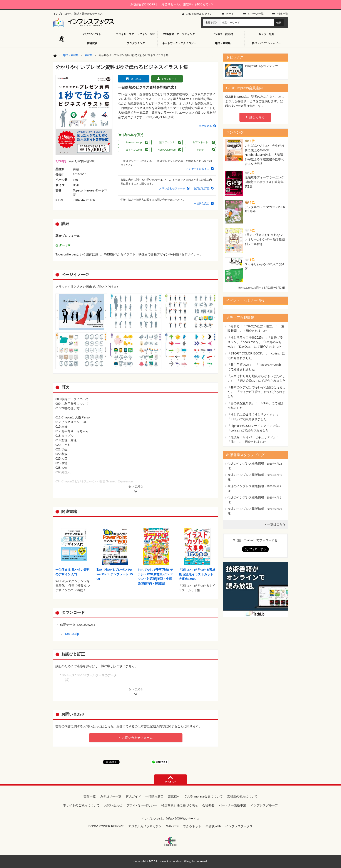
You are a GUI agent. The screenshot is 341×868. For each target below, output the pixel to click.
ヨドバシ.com (134, 150)
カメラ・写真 (266, 34)
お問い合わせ (113, 805)
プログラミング (136, 43)
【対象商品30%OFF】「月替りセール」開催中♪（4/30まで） (170, 4)
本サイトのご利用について (81, 805)
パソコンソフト (92, 34)
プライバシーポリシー (142, 805)
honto (200, 150)
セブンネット (200, 142)
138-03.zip (72, 634)
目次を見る (205, 126)
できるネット (192, 826)
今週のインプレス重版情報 (246, 463)
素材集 (89, 55)
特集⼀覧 (283, 14)
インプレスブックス (239, 826)
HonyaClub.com (167, 150)
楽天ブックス (167, 142)
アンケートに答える (198, 169)
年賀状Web (213, 826)
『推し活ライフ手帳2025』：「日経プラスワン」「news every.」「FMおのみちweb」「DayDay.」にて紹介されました (255, 342)
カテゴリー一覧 (111, 796)
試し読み (136, 79)
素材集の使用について (242, 796)
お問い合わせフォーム (172, 188)
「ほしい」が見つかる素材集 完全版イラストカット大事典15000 (197, 574)
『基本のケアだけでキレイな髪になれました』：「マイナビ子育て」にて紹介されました (256, 392)
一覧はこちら (276, 524)
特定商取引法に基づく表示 (180, 805)
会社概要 (208, 805)
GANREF (172, 826)
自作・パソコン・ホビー (266, 43)
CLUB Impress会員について (203, 796)
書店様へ (174, 796)
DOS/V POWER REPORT (106, 826)
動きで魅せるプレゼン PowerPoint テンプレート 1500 (115, 574)
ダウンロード (169, 79)
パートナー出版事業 (232, 805)
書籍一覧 (90, 796)
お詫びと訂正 (202, 188)
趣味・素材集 (223, 43)
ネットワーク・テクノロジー (179, 43)
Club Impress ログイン (199, 14)
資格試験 (92, 43)
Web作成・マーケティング (179, 34)
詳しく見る (257, 117)
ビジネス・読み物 (223, 34)
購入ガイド (133, 796)
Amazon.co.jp (134, 142)
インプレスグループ (264, 805)
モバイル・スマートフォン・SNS (136, 34)
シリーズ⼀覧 (256, 14)
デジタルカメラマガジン (145, 826)
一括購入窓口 (202, 204)
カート (230, 14)
